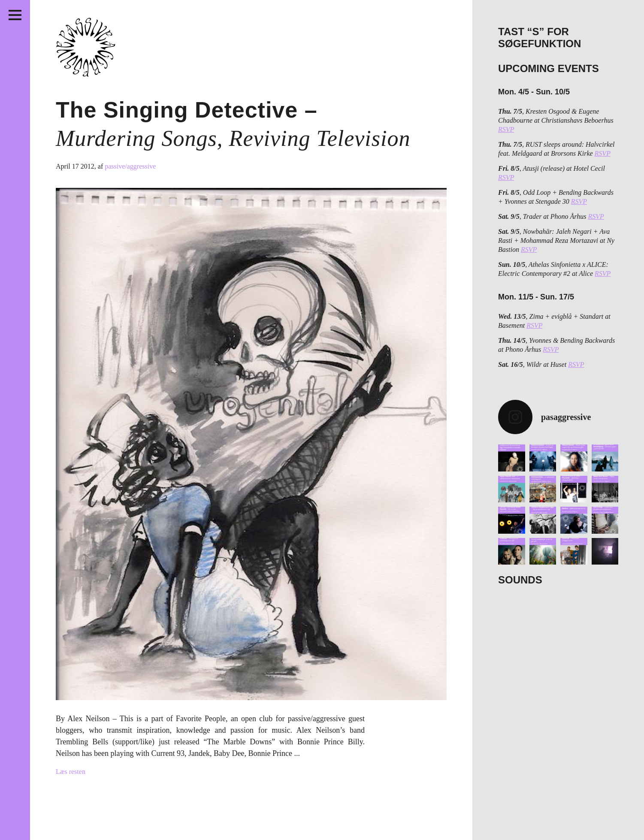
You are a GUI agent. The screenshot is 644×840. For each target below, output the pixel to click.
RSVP (506, 129)
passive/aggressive (130, 166)
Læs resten (71, 772)
